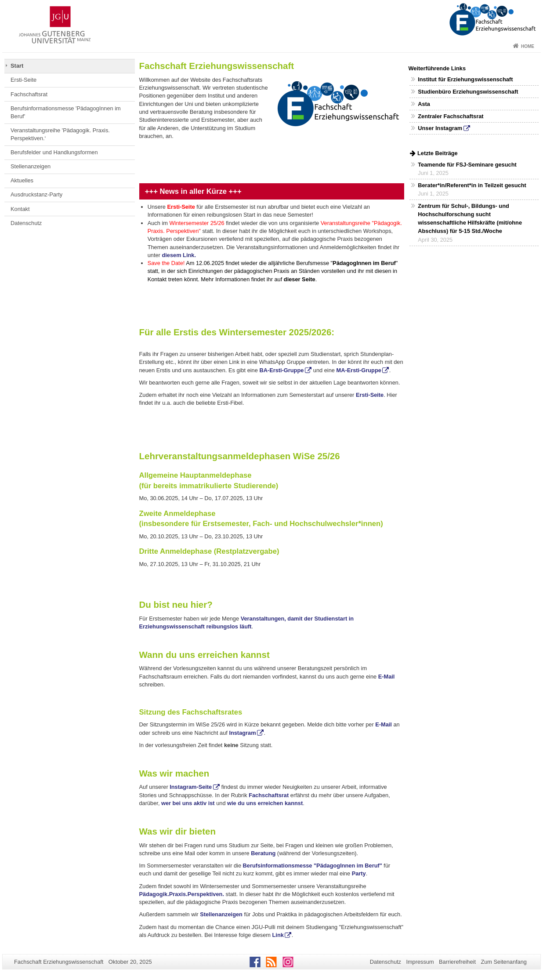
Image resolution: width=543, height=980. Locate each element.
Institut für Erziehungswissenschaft (465, 79)
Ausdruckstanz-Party (36, 194)
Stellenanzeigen (31, 166)
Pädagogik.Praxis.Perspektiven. (182, 894)
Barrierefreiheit (457, 962)
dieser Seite (300, 279)
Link (277, 935)
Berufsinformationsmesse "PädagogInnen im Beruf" (313, 866)
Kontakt (20, 209)
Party (359, 873)
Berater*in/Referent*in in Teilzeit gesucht (472, 185)
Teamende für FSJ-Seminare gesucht (467, 165)
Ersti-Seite (24, 80)
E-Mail (386, 677)
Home (528, 46)
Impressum (420, 962)
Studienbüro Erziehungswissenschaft (468, 92)
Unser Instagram (440, 128)
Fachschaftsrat (29, 94)
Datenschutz (26, 223)
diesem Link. (179, 255)
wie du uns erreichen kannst (265, 803)
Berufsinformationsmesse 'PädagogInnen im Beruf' (66, 112)
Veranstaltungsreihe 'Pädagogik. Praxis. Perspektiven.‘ (60, 134)
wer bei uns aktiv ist (188, 803)
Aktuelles (22, 180)
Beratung (263, 853)
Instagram (242, 733)
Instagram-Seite (191, 787)
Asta (424, 104)
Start (17, 66)
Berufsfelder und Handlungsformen (54, 152)
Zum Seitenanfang (504, 962)
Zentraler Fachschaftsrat (451, 116)
